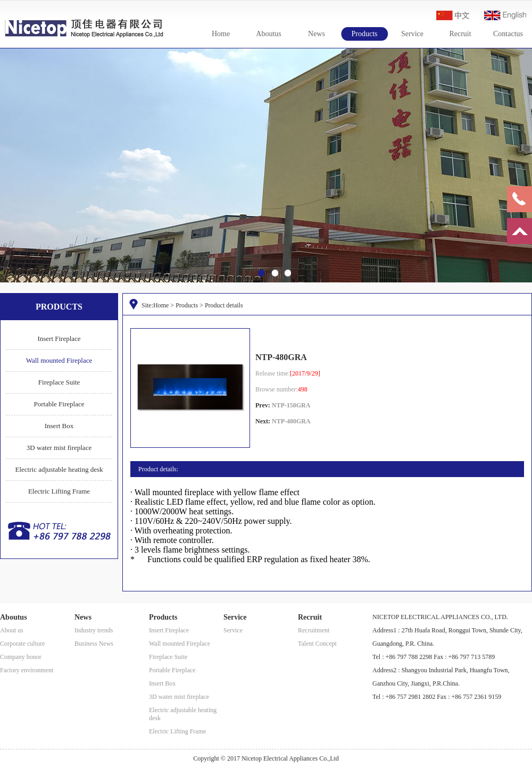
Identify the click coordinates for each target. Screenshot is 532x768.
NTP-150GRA (291, 405)
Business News (94, 644)
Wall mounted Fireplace (59, 360)
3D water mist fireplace (59, 448)
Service (412, 34)
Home (221, 34)
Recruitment (314, 630)
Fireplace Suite (59, 382)
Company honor (21, 657)
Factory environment (27, 670)
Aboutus (268, 34)
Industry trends (94, 630)
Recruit (460, 34)
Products (365, 34)
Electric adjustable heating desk (59, 469)
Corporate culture (22, 644)
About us (12, 630)
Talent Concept (317, 644)
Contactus (508, 34)
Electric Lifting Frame (59, 491)
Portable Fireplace (59, 404)
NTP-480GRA (291, 421)
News (317, 34)
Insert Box (59, 426)
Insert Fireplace (59, 339)
